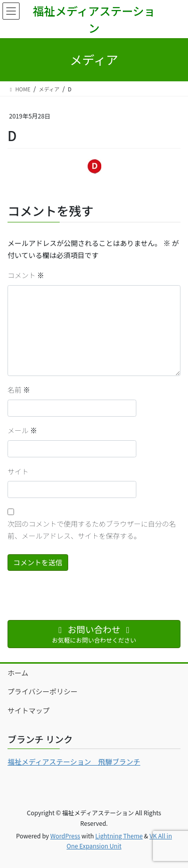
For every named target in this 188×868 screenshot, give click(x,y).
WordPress (65, 836)
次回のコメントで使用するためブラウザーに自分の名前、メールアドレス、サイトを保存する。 (92, 530)
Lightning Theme (119, 836)
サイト (18, 471)
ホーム (18, 673)
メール (22, 430)
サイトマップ (29, 710)
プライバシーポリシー (43, 691)
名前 (19, 390)
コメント (26, 275)
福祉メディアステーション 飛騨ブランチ (74, 762)
